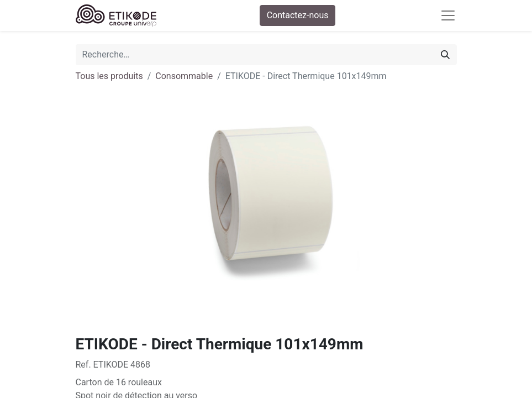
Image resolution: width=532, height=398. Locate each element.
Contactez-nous (298, 15)
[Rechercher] (445, 55)
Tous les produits (109, 76)
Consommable (184, 76)
